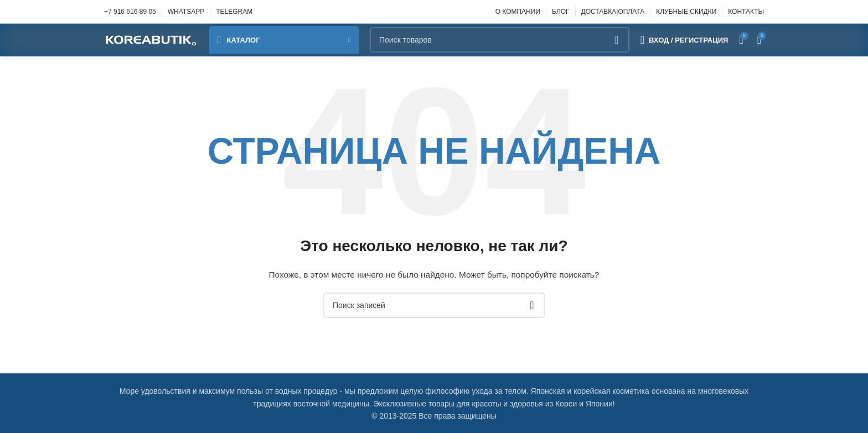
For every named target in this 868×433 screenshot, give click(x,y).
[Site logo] (151, 39)
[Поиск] (500, 40)
